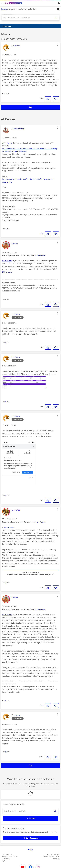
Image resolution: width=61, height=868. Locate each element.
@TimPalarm (7, 143)
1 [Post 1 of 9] (6, 93)
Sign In (58, 4)
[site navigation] (2, 3)
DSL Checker (7, 272)
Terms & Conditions (53, 854)
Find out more (40, 255)
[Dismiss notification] (58, 9)
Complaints (5, 859)
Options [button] (4, 34)
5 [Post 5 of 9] (6, 402)
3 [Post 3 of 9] (6, 299)
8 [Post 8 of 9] (6, 700)
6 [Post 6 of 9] (6, 495)
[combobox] (28, 18)
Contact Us (56, 859)
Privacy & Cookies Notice (10, 857)
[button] (58, 45)
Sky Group (5, 861)
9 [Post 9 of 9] (6, 752)
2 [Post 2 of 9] (6, 229)
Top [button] (32, 850)
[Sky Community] (14, 3)
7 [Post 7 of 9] (6, 583)
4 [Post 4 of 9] (6, 342)
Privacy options (7, 854)
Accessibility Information (51, 857)
